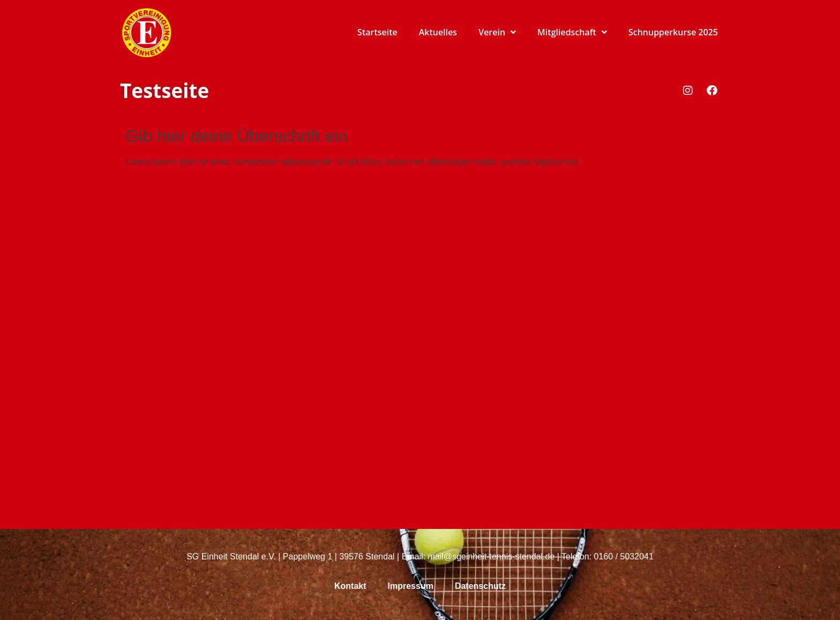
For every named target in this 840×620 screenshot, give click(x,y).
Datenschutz (480, 586)
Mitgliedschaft (572, 32)
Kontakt (350, 586)
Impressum (411, 586)
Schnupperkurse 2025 (673, 32)
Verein (497, 32)
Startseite (377, 32)
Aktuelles (438, 32)
